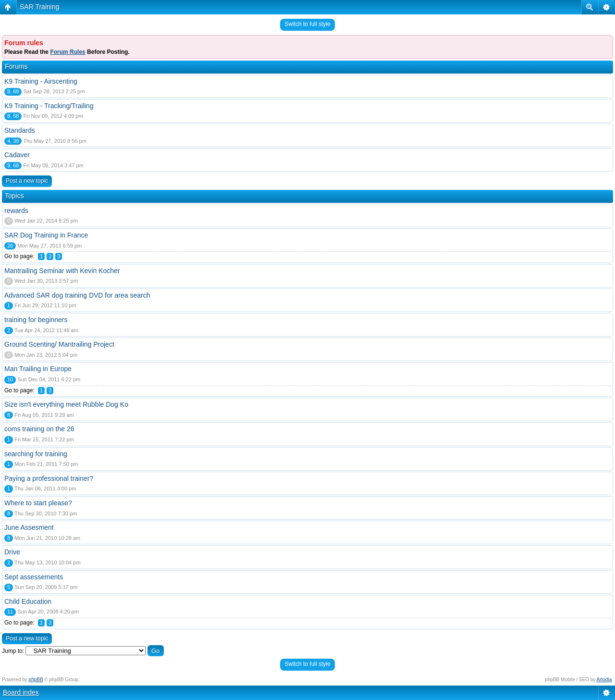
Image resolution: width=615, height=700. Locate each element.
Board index (21, 692)
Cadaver (17, 155)
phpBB (36, 680)
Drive (12, 552)
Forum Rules (68, 52)
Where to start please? (38, 503)
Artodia (604, 680)
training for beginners (36, 320)
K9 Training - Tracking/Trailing (49, 106)
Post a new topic (27, 181)
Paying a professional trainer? (49, 478)
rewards (16, 211)
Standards (20, 130)
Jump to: (13, 651)
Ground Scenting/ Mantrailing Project (59, 344)
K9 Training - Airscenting (41, 81)
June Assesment (29, 527)
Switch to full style (307, 24)
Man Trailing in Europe (38, 369)
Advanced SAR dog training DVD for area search (77, 295)
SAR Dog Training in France (46, 235)
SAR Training (39, 7)
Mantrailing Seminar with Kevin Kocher (62, 271)
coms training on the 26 (39, 429)
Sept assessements (34, 577)
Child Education (28, 601)
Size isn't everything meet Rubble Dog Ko (66, 404)
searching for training (36, 454)
